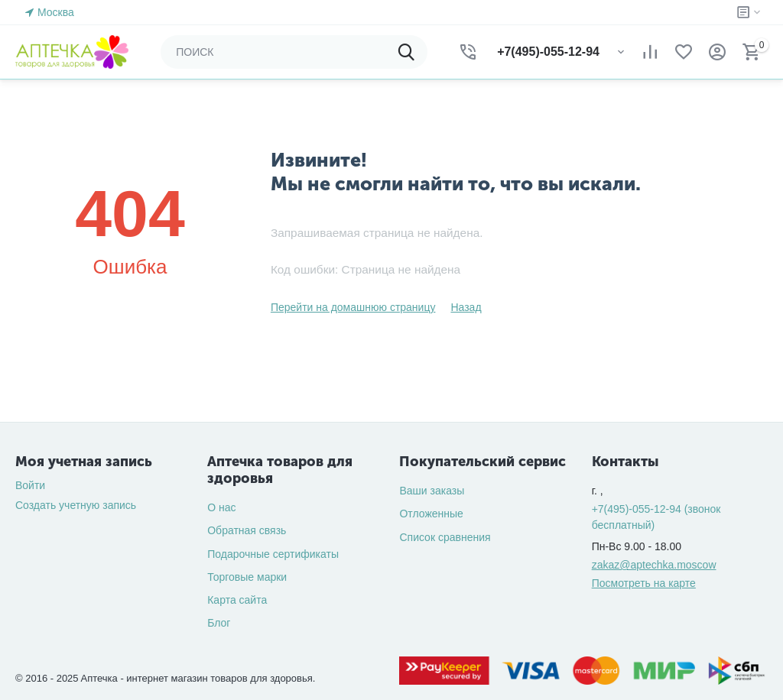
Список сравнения (445, 537)
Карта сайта (237, 600)
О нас (221, 507)
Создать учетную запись (76, 505)
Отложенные (431, 514)
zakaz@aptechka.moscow (654, 565)
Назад (466, 307)
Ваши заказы (432, 491)
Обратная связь (247, 530)
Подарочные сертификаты (273, 554)
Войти (30, 485)
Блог (219, 623)
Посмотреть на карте (644, 583)
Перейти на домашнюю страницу (353, 307)
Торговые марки (247, 577)
